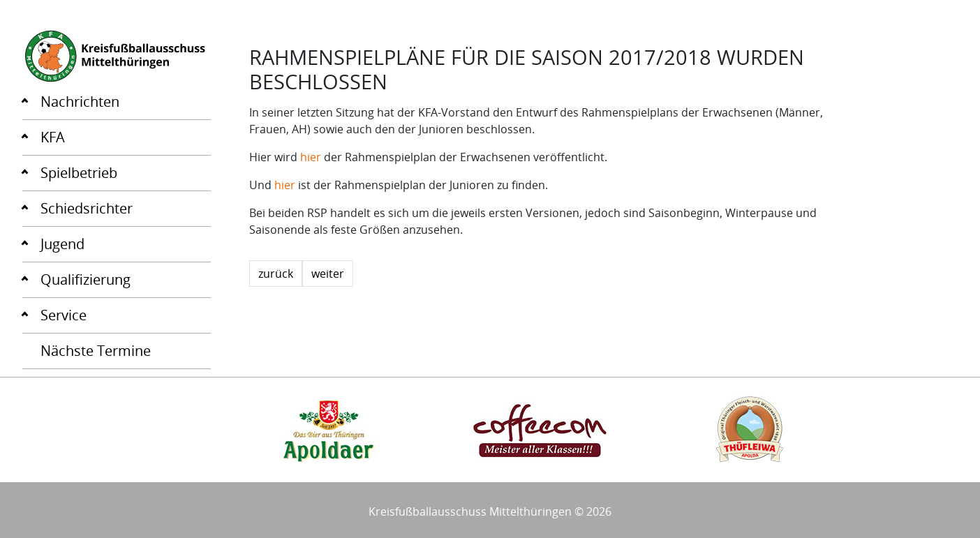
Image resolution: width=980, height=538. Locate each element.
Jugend (62, 244)
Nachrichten (80, 102)
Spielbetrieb (79, 173)
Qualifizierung (86, 279)
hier (311, 157)
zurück (276, 274)
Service (64, 315)
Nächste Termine (96, 351)
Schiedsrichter (87, 208)
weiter (328, 274)
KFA (53, 137)
